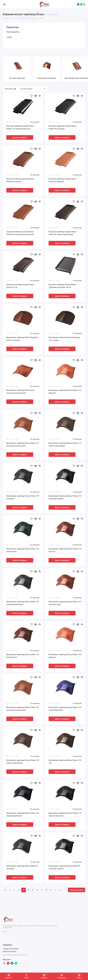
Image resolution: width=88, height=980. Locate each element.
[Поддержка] (84, 4)
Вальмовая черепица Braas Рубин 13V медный (65, 656)
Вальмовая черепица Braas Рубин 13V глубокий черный (65, 497)
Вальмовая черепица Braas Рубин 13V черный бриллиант (23, 814)
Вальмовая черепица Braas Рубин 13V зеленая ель (23, 550)
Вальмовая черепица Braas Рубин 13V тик (65, 762)
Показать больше (77, 890)
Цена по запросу (20, 137)
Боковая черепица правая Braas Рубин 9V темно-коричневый (62, 233)
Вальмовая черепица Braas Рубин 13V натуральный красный (23, 709)
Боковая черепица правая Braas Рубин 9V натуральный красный (20, 233)
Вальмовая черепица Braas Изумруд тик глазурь (64, 339)
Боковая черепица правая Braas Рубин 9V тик (20, 286)
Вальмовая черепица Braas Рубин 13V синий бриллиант (65, 709)
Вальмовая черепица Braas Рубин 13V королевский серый (23, 603)
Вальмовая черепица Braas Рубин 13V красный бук (23, 656)
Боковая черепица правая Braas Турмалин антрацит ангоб (62, 286)
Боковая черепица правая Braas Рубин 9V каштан (20, 180)
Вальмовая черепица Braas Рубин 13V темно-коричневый (23, 762)
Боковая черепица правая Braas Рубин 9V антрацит (62, 127)
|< (5, 890)
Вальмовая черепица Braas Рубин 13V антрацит (23, 497)
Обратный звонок (10, 951)
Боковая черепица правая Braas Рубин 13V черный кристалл (20, 127)
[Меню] (4, 4)
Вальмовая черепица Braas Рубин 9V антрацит (22, 867)
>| (60, 890)
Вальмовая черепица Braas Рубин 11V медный (65, 392)
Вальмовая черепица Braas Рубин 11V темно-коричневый (65, 444)
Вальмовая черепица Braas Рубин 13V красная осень (65, 603)
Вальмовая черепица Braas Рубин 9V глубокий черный (64, 867)
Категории (10, 89)
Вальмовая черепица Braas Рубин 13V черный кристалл (65, 814)
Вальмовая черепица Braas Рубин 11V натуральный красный (23, 444)
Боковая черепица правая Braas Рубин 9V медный (62, 180)
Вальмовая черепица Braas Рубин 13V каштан (65, 550)
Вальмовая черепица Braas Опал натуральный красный (20, 392)
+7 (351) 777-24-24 (11, 949)
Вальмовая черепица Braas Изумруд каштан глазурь (22, 339)
